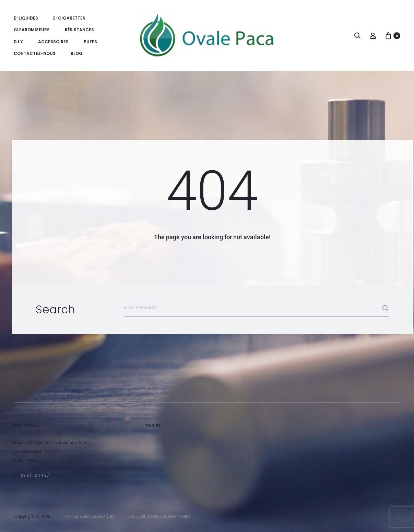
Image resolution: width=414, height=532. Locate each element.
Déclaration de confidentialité (159, 516)
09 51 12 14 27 (35, 475)
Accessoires (53, 42)
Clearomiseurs (32, 30)
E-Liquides (26, 18)
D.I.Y (18, 42)
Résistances (79, 30)
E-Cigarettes (69, 18)
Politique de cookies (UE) (90, 516)
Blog (77, 53)
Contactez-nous (35, 53)
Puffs (90, 42)
